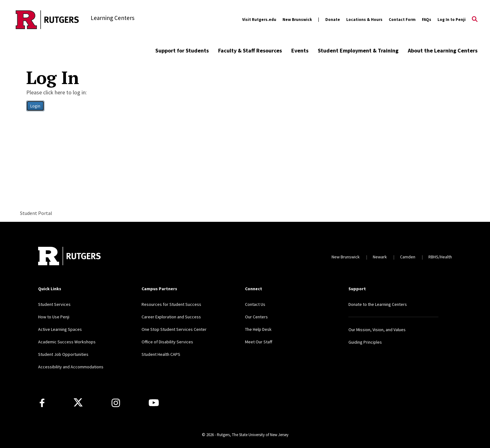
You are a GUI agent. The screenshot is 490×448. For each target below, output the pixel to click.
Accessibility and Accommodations (71, 367)
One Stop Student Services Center (174, 329)
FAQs (427, 20)
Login (35, 106)
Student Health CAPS (161, 354)
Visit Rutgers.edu (259, 20)
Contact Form (402, 20)
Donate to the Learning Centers (378, 304)
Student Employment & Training (358, 50)
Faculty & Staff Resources (250, 50)
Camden (408, 257)
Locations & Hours (364, 20)
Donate (333, 20)
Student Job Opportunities (63, 354)
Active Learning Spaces (60, 329)
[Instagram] (116, 403)
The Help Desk (258, 329)
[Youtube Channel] (154, 403)
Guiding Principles (365, 342)
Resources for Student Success (171, 304)
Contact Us (255, 304)
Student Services (54, 304)
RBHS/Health (440, 257)
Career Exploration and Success (171, 317)
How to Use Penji (54, 317)
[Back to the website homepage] (47, 20)
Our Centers (256, 317)
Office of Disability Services (167, 342)
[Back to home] (69, 257)
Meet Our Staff (259, 342)
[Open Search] (475, 20)
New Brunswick (297, 20)
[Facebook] (42, 403)
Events (300, 50)
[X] (78, 403)
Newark (380, 257)
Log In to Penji (452, 20)
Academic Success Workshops (67, 342)
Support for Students (182, 50)
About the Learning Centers (443, 50)
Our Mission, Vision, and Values (377, 330)
